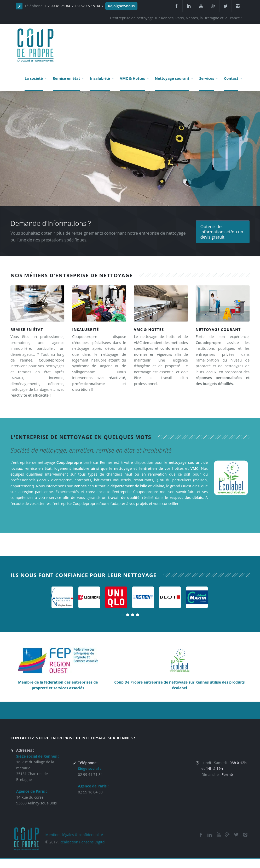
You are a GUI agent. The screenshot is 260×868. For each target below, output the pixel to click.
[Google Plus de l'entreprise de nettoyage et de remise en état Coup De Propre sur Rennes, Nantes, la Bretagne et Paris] (227, 835)
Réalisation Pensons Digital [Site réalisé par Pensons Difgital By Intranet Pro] (82, 842)
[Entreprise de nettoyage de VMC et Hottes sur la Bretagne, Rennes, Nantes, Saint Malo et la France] (161, 303)
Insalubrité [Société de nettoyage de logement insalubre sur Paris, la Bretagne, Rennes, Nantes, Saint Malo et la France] (85, 329)
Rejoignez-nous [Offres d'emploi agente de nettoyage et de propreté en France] (121, 6)
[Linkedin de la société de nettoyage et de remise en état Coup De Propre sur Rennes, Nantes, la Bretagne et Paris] (189, 6)
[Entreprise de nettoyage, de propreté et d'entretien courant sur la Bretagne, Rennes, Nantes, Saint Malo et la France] (223, 303)
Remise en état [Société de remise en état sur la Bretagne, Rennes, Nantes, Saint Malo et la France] (27, 329)
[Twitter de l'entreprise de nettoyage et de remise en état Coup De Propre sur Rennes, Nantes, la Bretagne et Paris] (236, 835)
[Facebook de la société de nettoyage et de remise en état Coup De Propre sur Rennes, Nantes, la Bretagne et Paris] (201, 835)
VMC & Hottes (149, 329)
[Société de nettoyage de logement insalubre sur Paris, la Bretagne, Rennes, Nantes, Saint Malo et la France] (99, 303)
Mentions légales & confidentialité (74, 835)
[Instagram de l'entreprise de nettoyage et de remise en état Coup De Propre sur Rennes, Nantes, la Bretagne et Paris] (245, 835)
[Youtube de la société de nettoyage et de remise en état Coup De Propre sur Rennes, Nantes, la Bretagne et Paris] (218, 835)
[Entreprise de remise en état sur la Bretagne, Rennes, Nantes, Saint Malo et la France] (37, 303)
